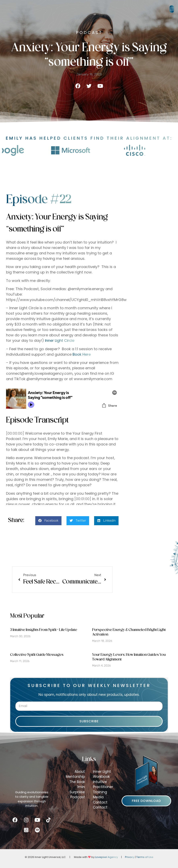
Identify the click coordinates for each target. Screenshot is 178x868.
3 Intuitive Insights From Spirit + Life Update (44, 630)
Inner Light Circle (60, 340)
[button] (172, 9)
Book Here (82, 354)
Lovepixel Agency (107, 857)
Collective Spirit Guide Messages (37, 655)
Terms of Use (145, 857)
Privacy (130, 857)
